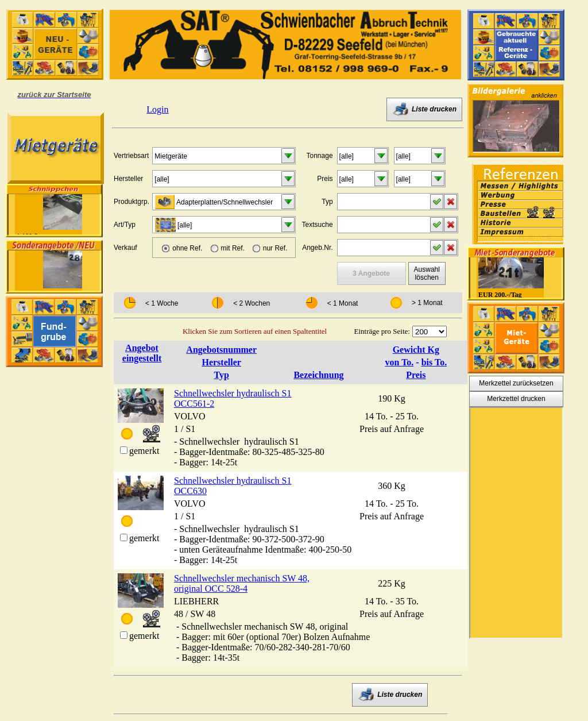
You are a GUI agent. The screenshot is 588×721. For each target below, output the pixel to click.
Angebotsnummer (221, 350)
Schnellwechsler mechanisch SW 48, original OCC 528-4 (242, 583)
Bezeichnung (318, 375)
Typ (221, 375)
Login (157, 109)
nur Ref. (275, 248)
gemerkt (144, 451)
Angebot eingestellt (142, 353)
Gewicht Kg (416, 350)
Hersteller (221, 362)
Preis (416, 375)
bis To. (434, 362)
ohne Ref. (187, 248)
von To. (400, 362)
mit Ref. (233, 248)
